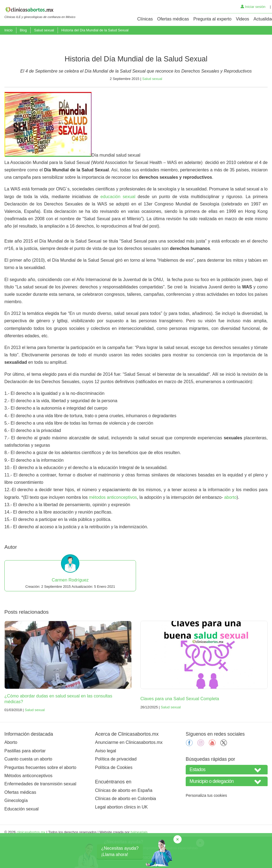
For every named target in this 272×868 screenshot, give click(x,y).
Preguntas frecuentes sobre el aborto (40, 796)
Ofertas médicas (173, 19)
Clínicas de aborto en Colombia (125, 827)
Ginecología (16, 829)
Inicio (8, 30)
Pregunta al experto (212, 19)
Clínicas (145, 19)
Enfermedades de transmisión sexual (40, 812)
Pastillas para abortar (25, 779)
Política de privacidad (116, 787)
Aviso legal (106, 779)
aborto (230, 525)
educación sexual (118, 225)
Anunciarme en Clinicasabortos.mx (129, 771)
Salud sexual (44, 30)
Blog (23, 30)
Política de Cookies (114, 796)
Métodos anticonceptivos (28, 804)
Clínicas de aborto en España (124, 818)
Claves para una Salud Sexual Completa (180, 727)
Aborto (11, 771)
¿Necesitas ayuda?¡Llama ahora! (120, 851)
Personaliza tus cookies (206, 824)
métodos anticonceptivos (113, 525)
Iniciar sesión (253, 7)
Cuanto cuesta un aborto (28, 787)
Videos (243, 19)
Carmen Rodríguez (70, 608)
